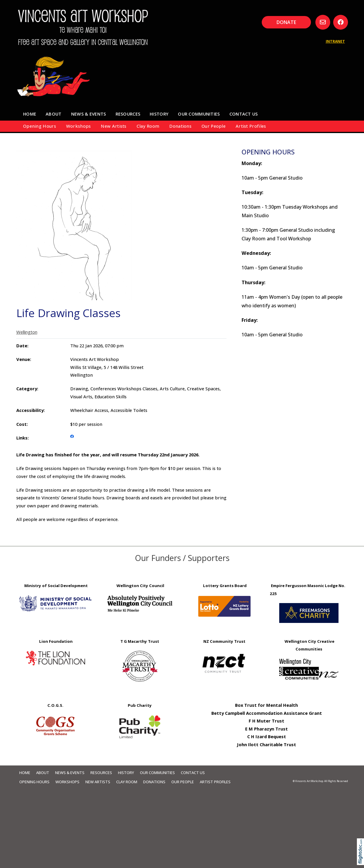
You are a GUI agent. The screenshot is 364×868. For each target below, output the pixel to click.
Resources (128, 114)
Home (30, 114)
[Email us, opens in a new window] (323, 22)
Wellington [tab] (27, 332)
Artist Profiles (251, 126)
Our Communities (199, 114)
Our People (214, 126)
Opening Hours (40, 126)
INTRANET (335, 41)
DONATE (286, 22)
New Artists (114, 126)
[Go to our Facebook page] (341, 22)
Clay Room (148, 126)
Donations (180, 126)
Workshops (79, 126)
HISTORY (159, 114)
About (54, 114)
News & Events (89, 114)
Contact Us (244, 114)
